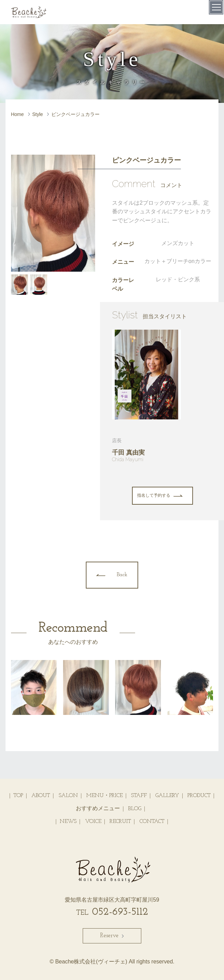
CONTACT (152, 822)
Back (122, 575)
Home (17, 114)
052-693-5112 (112, 912)
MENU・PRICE (104, 796)
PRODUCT (199, 796)
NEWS (68, 822)
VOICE (93, 822)
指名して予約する (154, 496)
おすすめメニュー (98, 809)
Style (38, 114)
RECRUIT (120, 822)
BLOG (135, 809)
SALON (68, 796)
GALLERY (167, 796)
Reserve (112, 936)
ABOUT (41, 796)
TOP (18, 796)
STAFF (139, 796)
